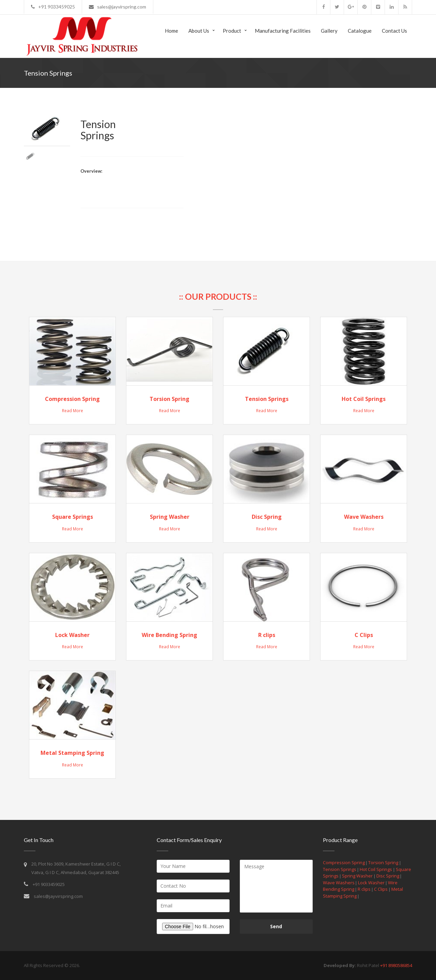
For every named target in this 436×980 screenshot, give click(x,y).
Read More (73, 411)
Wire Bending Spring (169, 635)
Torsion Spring (169, 399)
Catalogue (360, 31)
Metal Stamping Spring (72, 753)
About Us (199, 31)
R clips (267, 635)
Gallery (329, 31)
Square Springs (73, 517)
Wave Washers (364, 517)
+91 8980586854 (396, 965)
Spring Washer (170, 517)
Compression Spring (72, 399)
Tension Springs (267, 399)
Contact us (394, 31)
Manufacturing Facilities (283, 31)
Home (172, 31)
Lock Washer (72, 635)
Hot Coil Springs (364, 399)
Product (232, 31)
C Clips (364, 635)
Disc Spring (267, 517)
